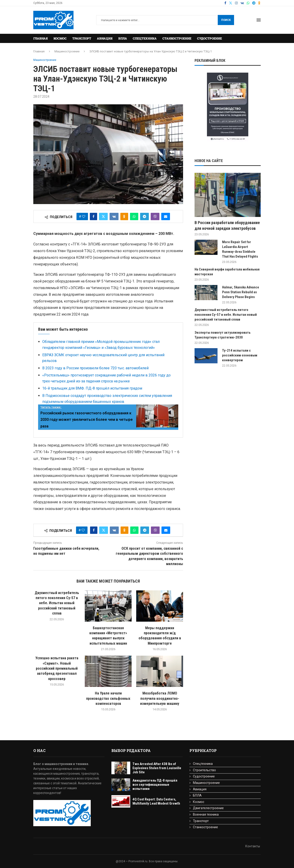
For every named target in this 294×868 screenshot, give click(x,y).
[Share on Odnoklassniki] (124, 216)
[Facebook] (225, 3)
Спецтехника (145, 38)
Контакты (253, 846)
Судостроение (209, 38)
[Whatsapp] (248, 3)
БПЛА (123, 38)
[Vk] (242, 3)
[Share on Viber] (155, 216)
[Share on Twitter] (103, 216)
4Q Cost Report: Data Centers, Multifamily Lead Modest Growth (156, 801)
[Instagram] (236, 3)
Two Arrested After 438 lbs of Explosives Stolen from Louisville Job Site (157, 768)
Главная (41, 38)
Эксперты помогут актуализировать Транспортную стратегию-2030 (223, 335)
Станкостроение (177, 38)
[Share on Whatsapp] (134, 216)
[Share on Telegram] (144, 216)
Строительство (204, 770)
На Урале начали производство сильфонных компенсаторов (108, 698)
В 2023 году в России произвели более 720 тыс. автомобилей (95, 368)
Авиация (105, 38)
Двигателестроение (208, 808)
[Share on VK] (114, 216)
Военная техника (206, 814)
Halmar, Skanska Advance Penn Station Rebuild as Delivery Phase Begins (241, 292)
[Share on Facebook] (93, 216)
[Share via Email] (166, 216)
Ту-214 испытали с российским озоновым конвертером (240, 355)
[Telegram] (254, 3)
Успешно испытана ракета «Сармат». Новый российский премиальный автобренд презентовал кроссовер (57, 668)
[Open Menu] (259, 20)
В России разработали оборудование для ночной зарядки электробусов (227, 225)
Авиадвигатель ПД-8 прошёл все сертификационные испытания (155, 785)
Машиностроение (67, 51)
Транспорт (82, 38)
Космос (60, 38)
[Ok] (259, 3)
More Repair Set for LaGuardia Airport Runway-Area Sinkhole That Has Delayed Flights (240, 249)
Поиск (226, 20)
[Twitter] (231, 3)
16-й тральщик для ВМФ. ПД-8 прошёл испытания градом (92, 388)
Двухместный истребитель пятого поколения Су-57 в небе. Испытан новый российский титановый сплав (57, 603)
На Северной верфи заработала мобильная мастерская (227, 272)
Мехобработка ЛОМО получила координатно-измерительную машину (160, 698)
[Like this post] (84, 216)
